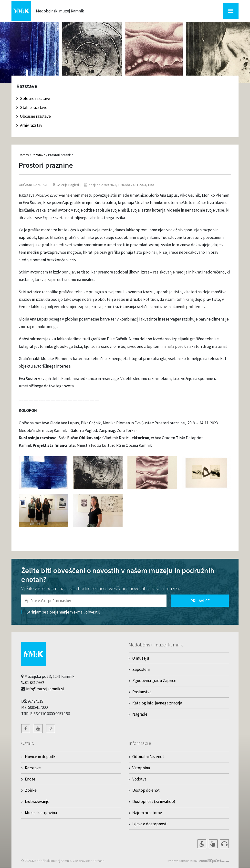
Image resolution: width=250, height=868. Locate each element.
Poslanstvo (142, 692)
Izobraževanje (37, 801)
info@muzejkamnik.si (45, 689)
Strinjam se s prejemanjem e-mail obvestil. (61, 612)
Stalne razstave (32, 107)
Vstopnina (141, 768)
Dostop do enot (146, 790)
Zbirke (31, 790)
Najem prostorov (147, 813)
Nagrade (140, 714)
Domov (24, 155)
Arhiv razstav (29, 125)
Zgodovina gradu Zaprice (154, 681)
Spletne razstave (33, 98)
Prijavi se (200, 601)
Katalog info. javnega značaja (157, 703)
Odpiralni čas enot (148, 757)
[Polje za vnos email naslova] (94, 601)
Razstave (39, 155)
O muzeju (141, 658)
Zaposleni (141, 669)
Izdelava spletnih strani (181, 861)
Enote (30, 779)
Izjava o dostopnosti (150, 824)
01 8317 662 (35, 683)
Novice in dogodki (41, 757)
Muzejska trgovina (41, 813)
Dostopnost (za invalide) (154, 801)
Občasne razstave (34, 116)
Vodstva (139, 779)
